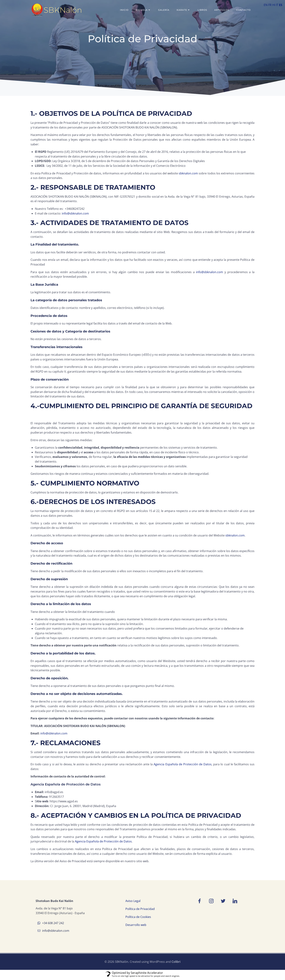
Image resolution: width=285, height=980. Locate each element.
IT (277, 5)
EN (266, 5)
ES (281, 5)
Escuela (143, 10)
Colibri (176, 963)
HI (274, 5)
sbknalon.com (188, 174)
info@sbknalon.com (75, 214)
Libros (202, 10)
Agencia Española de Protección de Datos (183, 765)
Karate (184, 10)
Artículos (222, 10)
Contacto (244, 10)
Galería (164, 10)
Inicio (124, 10)
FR (270, 5)
